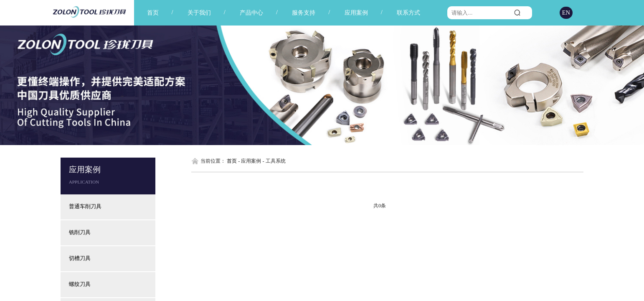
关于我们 (199, 13)
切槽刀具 (80, 258)
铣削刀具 (80, 232)
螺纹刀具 (80, 284)
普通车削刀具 (85, 207)
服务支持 (304, 13)
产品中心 (251, 13)
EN (566, 13)
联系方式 (408, 13)
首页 (153, 13)
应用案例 (356, 13)
